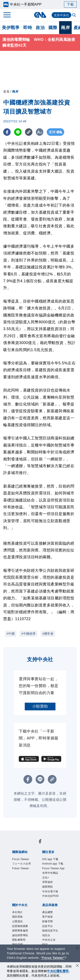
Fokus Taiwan (21, 868)
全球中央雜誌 (50, 873)
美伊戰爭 (11, 28)
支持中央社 (62, 15)
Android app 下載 (53, 864)
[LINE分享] (18, 132)
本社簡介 (17, 912)
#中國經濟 (28, 634)
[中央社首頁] (40, 15)
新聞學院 (48, 887)
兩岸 (65, 28)
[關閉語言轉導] (77, 948)
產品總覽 (48, 912)
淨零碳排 (48, 882)
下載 (70, 4)
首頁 (6, 92)
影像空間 (48, 921)
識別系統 (17, 917)
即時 (28, 28)
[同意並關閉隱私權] (77, 966)
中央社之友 (49, 940)
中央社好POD (51, 896)
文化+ (46, 878)
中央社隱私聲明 (58, 971)
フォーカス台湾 (22, 864)
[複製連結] (29, 132)
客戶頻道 (48, 917)
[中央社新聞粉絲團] (40, 842)
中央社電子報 (50, 891)
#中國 (11, 634)
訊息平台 (48, 926)
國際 (53, 28)
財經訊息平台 (50, 931)
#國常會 (48, 634)
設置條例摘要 (20, 926)
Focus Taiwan (21, 859)
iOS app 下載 (50, 859)
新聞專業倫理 (20, 931)
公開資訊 (17, 921)
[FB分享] (7, 132)
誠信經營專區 (20, 935)
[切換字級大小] (40, 132)
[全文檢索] (74, 15)
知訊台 (46, 935)
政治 (40, 28)
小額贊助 (40, 706)
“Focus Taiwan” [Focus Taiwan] (53, 958)
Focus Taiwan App (53, 868)
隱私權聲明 (19, 940)
